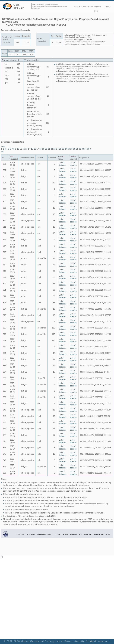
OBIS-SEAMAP (19, 6)
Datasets (31, 534)
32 (80, 149)
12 (24, 149)
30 (74, 149)
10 (18, 149)
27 (66, 149)
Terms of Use (62, 534)
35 (88, 149)
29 (71, 149)
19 (43, 149)
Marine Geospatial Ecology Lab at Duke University (53, 641)
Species (20, 534)
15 (32, 149)
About (77, 7)
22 (52, 149)
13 (26, 149)
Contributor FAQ (103, 534)
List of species (73, 164)
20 (46, 149)
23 (55, 149)
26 (63, 149)
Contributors (44, 534)
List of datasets (63, 164)
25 (60, 149)
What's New (98, 7)
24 (57, 149)
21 (49, 149)
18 (40, 149)
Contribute (87, 7)
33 (83, 149)
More (108, 7)
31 (77, 149)
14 (29, 149)
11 (21, 149)
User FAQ (88, 534)
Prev (3, 146)
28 (69, 149)
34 (85, 149)
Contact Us (76, 534)
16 (35, 149)
